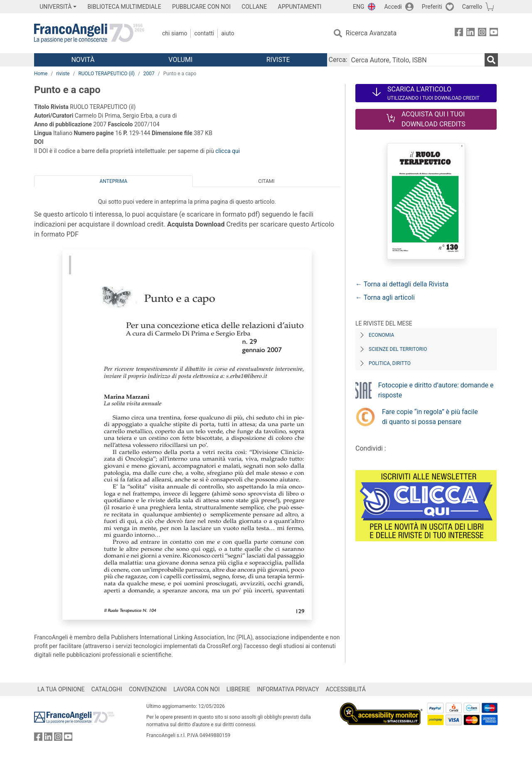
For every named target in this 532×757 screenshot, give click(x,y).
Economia (381, 335)
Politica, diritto (390, 363)
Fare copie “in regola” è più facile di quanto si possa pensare (430, 417)
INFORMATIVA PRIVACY (288, 689)
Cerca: (338, 60)
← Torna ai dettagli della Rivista (402, 284)
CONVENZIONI (148, 689)
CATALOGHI (107, 689)
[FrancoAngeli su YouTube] (494, 33)
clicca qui (228, 151)
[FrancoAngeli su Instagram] (482, 33)
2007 (149, 74)
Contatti (204, 33)
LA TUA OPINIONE (61, 689)
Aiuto (228, 33)
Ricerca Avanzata (371, 33)
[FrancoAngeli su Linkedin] (470, 33)
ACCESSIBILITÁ (346, 689)
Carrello (472, 7)
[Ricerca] (491, 60)
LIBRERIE (238, 689)
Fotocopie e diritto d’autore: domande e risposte (436, 390)
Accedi (393, 7)
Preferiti (432, 7)
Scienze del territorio (398, 349)
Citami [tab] (266, 181)
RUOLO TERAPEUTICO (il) (106, 74)
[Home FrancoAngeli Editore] (89, 33)
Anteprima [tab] (114, 181)
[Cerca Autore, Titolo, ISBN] (417, 60)
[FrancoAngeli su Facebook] (459, 33)
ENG (358, 7)
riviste (63, 74)
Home (41, 74)
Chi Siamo (175, 33)
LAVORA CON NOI (197, 689)
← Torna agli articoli (385, 297)
